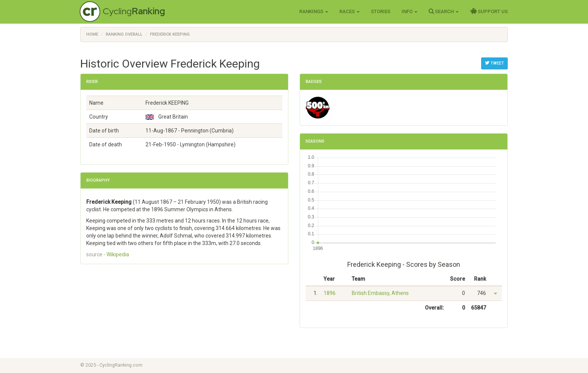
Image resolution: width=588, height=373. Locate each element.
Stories (381, 11)
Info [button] (409, 11)
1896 (330, 293)
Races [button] (349, 11)
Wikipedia (118, 254)
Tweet (494, 63)
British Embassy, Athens (380, 293)
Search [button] (444, 11)
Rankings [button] (314, 11)
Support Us (489, 11)
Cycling (134, 11)
